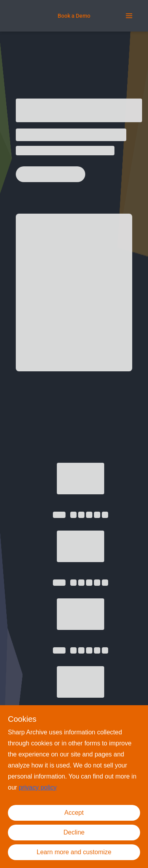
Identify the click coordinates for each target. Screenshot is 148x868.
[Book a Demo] (74, 16)
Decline (74, 832)
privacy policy (38, 787)
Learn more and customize (74, 852)
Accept (74, 813)
